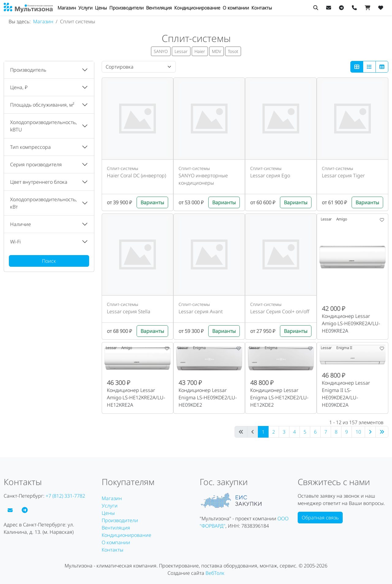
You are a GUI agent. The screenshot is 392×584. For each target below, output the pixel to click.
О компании (236, 8)
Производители (126, 8)
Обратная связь (320, 518)
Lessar (181, 51)
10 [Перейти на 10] (358, 432)
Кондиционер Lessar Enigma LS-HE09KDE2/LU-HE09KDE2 (208, 397)
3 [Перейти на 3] (284, 432)
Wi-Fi (15, 242)
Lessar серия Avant (201, 311)
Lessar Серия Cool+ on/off (280, 311)
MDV (217, 51)
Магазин (67, 8)
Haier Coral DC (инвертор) (136, 175)
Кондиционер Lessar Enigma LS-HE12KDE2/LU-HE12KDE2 (279, 397)
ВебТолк (215, 573)
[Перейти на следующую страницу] (370, 432)
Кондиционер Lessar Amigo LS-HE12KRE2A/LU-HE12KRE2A (136, 397)
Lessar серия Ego (270, 175)
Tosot (233, 51)
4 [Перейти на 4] (294, 432)
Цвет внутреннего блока (39, 182)
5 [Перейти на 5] (305, 432)
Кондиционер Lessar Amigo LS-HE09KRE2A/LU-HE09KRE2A (351, 323)
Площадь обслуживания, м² (42, 105)
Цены (101, 8)
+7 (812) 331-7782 (65, 496)
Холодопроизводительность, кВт (43, 203)
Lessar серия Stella (129, 311)
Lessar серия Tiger (343, 175)
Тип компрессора (30, 147)
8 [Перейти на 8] (336, 432)
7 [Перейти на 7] (326, 432)
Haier (200, 51)
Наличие (21, 224)
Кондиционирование (197, 8)
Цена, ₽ (19, 87)
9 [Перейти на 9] (347, 432)
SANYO (161, 51)
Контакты (262, 8)
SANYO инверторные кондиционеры (203, 179)
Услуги (85, 8)
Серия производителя (36, 164)
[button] (49, 70)
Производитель (28, 70)
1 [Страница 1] (263, 432)
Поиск (49, 261)
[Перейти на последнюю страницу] (382, 432)
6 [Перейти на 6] (315, 432)
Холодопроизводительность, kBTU (43, 126)
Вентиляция (159, 8)
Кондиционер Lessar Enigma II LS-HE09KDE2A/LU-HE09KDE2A (346, 394)
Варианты (152, 202)
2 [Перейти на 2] (274, 432)
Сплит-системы (123, 168)
